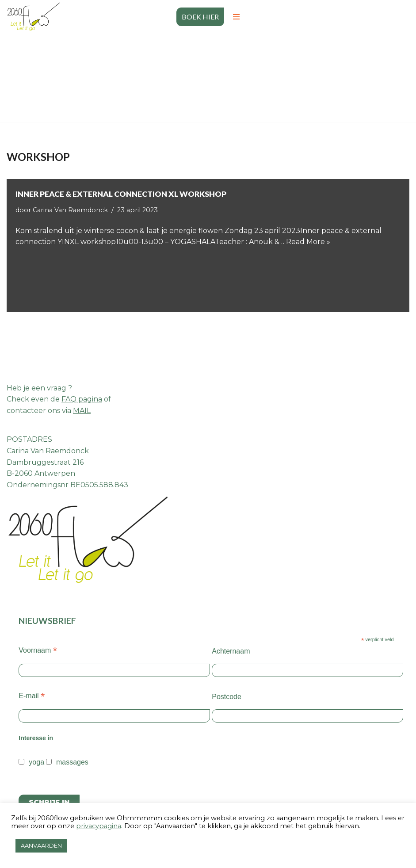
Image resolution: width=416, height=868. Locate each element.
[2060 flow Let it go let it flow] (33, 17)
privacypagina (99, 826)
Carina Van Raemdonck (70, 210)
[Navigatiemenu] (236, 17)
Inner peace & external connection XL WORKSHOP (121, 194)
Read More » (308, 242)
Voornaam (38, 650)
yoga (36, 762)
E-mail (32, 696)
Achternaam (231, 651)
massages (72, 762)
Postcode (227, 697)
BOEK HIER (200, 17)
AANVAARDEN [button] (41, 845)
